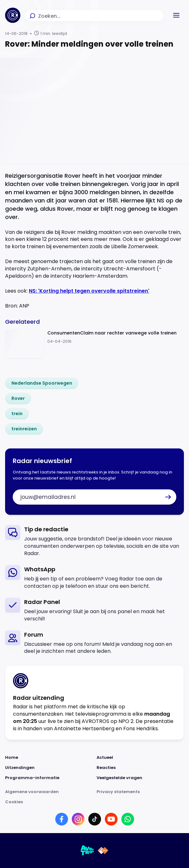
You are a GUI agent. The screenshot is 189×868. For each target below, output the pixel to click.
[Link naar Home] (49, 758)
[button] (176, 15)
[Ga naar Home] (13, 15)
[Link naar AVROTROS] (87, 851)
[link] (42, 383)
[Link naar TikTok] (95, 819)
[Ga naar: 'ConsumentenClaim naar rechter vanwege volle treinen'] (94, 344)
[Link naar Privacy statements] (140, 792)
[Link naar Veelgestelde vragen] (140, 778)
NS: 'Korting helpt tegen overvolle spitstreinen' (89, 291)
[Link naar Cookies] (94, 802)
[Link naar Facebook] (62, 819)
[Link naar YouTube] (111, 819)
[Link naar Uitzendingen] (49, 768)
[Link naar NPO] (103, 851)
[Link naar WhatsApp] (128, 819)
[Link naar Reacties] (140, 768)
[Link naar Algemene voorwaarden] (49, 792)
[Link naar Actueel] (140, 758)
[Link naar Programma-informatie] (49, 778)
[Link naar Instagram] (78, 819)
